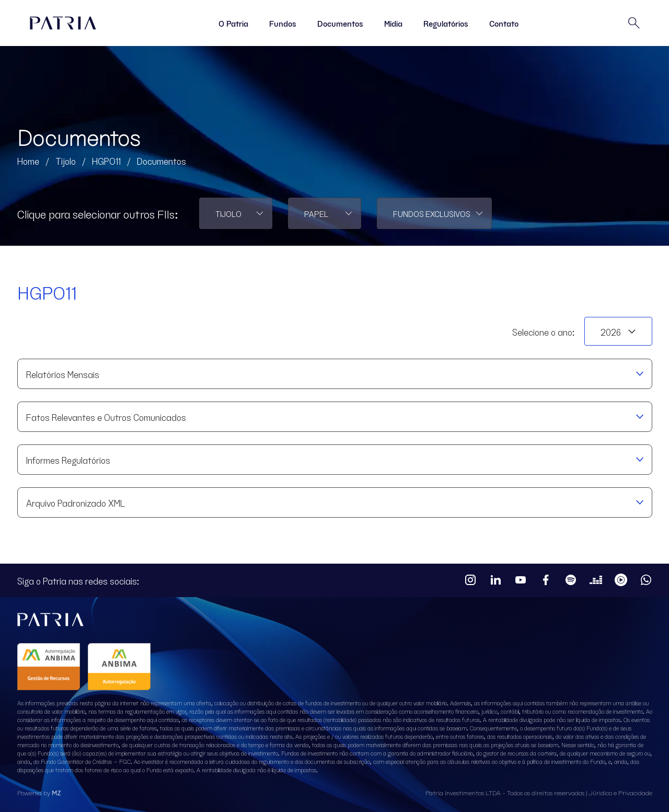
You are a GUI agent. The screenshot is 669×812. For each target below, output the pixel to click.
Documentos (340, 23)
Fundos (283, 23)
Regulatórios (446, 23)
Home (28, 161)
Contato (504, 23)
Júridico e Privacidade (621, 792)
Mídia (393, 23)
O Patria (233, 23)
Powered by (39, 792)
